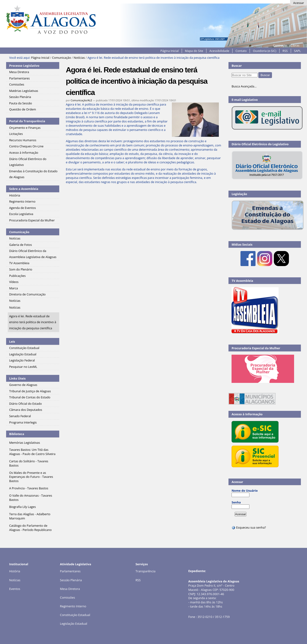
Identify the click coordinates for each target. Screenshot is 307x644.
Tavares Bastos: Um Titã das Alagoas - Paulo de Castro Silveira (32, 452)
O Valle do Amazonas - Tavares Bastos (31, 498)
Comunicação (61, 58)
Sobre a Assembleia (24, 189)
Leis (12, 342)
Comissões (67, 597)
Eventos (15, 589)
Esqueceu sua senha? (249, 527)
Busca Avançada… (244, 86)
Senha (236, 502)
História (15, 571)
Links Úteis (17, 378)
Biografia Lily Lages (22, 507)
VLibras (294, 45)
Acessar (299, 3)
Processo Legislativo (24, 66)
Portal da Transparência (27, 121)
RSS (285, 51)
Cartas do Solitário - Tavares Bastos (29, 463)
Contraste (280, 45)
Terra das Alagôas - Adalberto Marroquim (30, 516)
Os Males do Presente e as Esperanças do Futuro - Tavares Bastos (31, 477)
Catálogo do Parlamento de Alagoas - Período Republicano (30, 528)
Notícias (79, 58)
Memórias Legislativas (25, 443)
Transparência (145, 571)
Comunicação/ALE (81, 100)
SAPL (297, 51)
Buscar (237, 66)
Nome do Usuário (245, 491)
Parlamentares (70, 571)
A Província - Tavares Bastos (29, 488)
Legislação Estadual (74, 624)
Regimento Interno (73, 606)
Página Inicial (169, 51)
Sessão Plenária (71, 580)
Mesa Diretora (70, 589)
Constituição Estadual (75, 615)
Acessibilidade (219, 51)
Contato (241, 51)
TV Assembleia (242, 281)
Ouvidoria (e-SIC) (265, 51)
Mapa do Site (194, 51)
